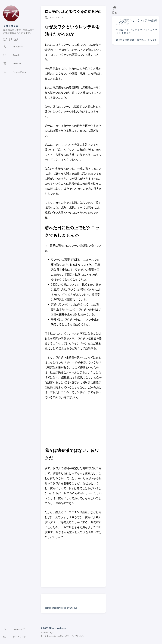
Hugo (51, 633)
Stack (49, 636)
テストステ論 (11, 26)
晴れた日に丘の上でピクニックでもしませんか (137, 31)
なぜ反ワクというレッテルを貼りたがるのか (137, 22)
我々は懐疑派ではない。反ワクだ (138, 40)
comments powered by (61, 608)
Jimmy (57, 636)
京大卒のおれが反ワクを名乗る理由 (73, 11)
